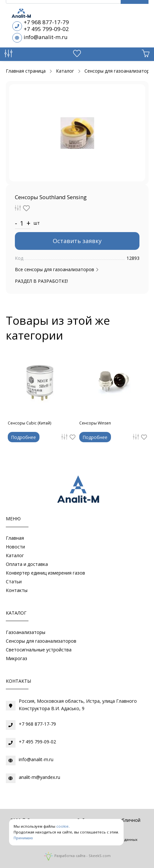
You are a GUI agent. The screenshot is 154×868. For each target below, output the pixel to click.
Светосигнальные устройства (39, 650)
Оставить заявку (77, 241)
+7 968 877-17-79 (46, 22)
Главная (15, 538)
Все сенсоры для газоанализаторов (57, 269)
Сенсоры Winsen (95, 423)
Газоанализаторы (26, 632)
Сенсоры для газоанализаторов (41, 641)
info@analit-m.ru (46, 37)
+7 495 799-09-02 (46, 29)
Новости (15, 547)
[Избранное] (77, 55)
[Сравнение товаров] (8, 55)
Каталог (15, 555)
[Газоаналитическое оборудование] (77, 491)
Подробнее (23, 437)
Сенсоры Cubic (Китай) (29, 423)
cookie (62, 826)
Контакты (17, 590)
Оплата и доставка (27, 564)
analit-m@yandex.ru (39, 777)
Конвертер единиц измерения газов (45, 573)
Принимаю (23, 838)
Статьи (14, 582)
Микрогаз (16, 658)
